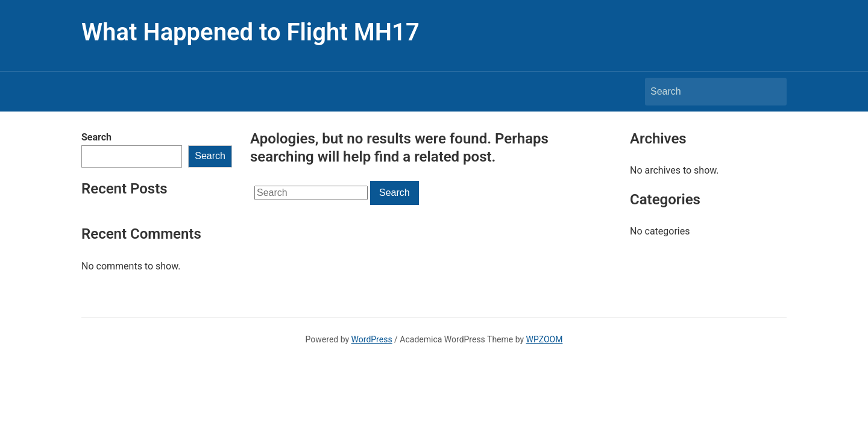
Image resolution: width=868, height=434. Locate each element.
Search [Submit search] (772, 92)
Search (96, 137)
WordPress (372, 339)
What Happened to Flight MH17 (250, 32)
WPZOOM (545, 339)
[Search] (705, 92)
